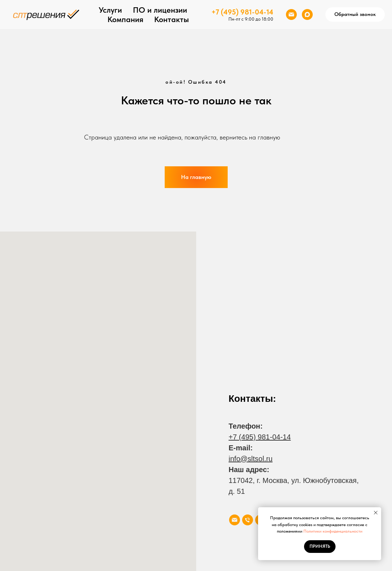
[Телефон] (248, 520)
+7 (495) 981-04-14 (242, 12)
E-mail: (241, 448)
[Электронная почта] (291, 14)
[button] (355, 14)
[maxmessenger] (307, 14)
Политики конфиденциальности (333, 531)
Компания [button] (125, 19)
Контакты (172, 19)
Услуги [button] (110, 10)
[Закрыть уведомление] (376, 513)
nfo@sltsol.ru (251, 459)
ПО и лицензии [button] (160, 10)
